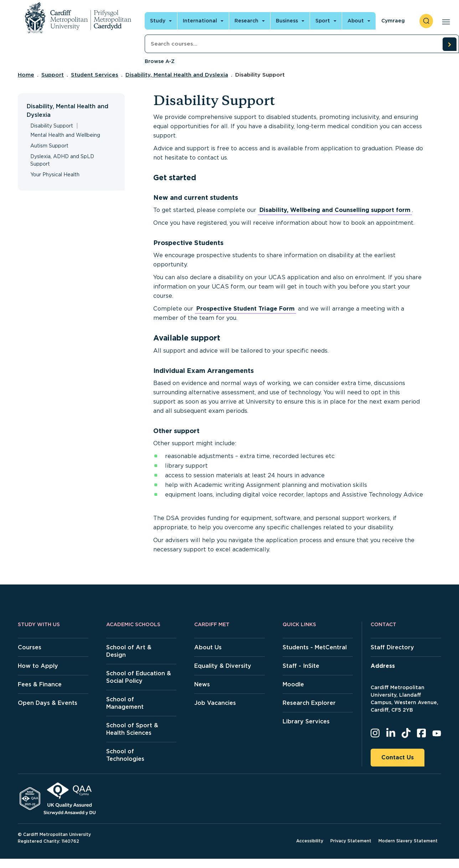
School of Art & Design (129, 651)
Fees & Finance (40, 684)
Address (383, 666)
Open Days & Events (48, 703)
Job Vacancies (215, 703)
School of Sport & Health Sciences (132, 729)
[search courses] (449, 44)
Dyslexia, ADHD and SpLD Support (62, 160)
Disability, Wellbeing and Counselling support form (335, 210)
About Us (208, 647)
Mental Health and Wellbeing (65, 135)
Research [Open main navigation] (246, 21)
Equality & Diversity (223, 666)
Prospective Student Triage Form (246, 309)
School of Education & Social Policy (139, 677)
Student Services (95, 75)
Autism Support (49, 146)
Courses (30, 647)
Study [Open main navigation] (158, 21)
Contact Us (398, 757)
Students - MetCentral (315, 647)
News (202, 684)
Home (26, 75)
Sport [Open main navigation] (323, 21)
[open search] (426, 21)
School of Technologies (125, 755)
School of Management (125, 703)
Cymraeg (393, 21)
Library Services (306, 721)
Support (53, 75)
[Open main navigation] (445, 21)
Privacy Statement (351, 841)
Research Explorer (309, 703)
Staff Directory (392, 647)
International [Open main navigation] (200, 21)
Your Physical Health (55, 175)
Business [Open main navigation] (287, 21)
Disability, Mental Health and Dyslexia (177, 75)
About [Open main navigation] (356, 21)
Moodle (293, 684)
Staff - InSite (301, 666)
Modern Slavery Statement (408, 841)
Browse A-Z (160, 61)
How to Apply (38, 666)
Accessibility (310, 841)
